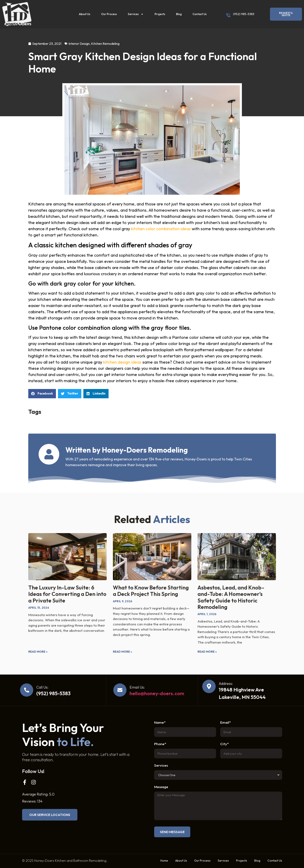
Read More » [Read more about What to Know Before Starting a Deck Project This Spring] (122, 652)
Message (161, 787)
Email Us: (137, 687)
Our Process (109, 14)
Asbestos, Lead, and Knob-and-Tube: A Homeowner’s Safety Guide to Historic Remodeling (231, 597)
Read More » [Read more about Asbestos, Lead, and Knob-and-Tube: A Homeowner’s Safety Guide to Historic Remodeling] (207, 652)
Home (164, 861)
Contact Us (200, 14)
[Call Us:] (27, 690)
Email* (225, 723)
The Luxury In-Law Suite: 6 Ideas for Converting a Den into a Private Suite (67, 594)
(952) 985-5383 (244, 14)
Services (136, 14)
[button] (42, 394)
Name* (160, 723)
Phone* (160, 744)
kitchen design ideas (122, 362)
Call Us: (42, 687)
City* (224, 744)
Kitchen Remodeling (105, 44)
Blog (179, 14)
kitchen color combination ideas (161, 229)
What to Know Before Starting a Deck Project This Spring (151, 591)
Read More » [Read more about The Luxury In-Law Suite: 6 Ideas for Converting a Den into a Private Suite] (38, 652)
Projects (160, 14)
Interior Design (79, 44)
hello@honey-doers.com (157, 693)
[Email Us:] (120, 690)
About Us (85, 14)
